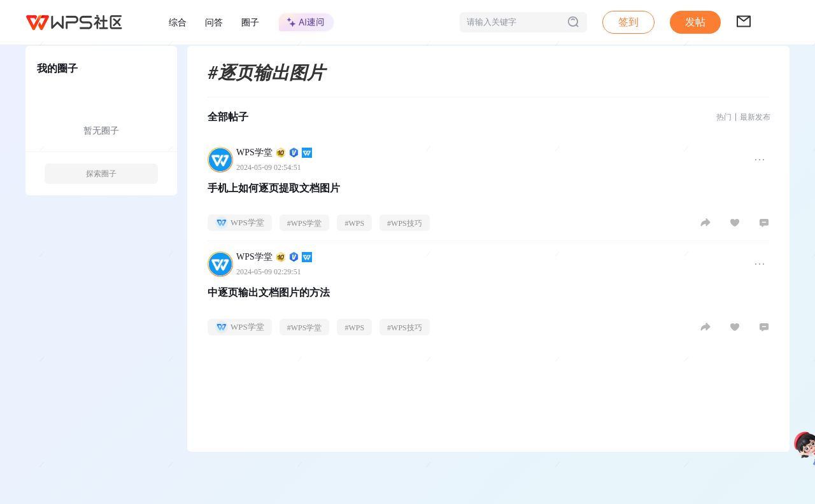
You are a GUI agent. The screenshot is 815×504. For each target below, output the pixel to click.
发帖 (695, 22)
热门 (724, 117)
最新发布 (755, 117)
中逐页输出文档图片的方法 (269, 292)
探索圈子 (101, 174)
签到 (628, 22)
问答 (214, 22)
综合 (178, 22)
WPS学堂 (274, 152)
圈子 (250, 22)
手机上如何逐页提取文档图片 (274, 188)
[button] (695, 22)
